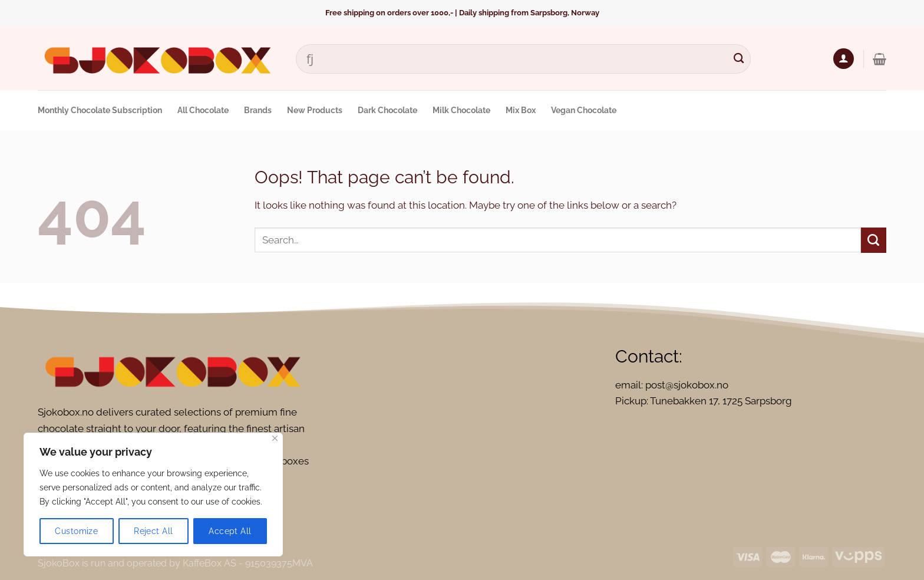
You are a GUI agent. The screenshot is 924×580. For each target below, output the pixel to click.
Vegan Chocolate (584, 110)
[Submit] (739, 59)
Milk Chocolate (461, 110)
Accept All (230, 531)
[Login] (844, 59)
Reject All (153, 531)
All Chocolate (203, 110)
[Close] (275, 438)
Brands (258, 110)
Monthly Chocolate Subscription (100, 110)
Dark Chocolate (387, 110)
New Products (315, 110)
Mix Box (521, 110)
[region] (153, 495)
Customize (76, 531)
